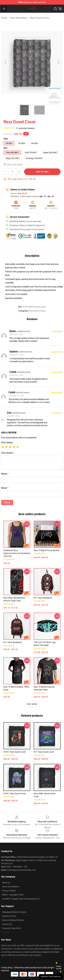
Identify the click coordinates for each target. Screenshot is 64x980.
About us (6, 883)
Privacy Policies (9, 891)
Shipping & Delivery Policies (14, 912)
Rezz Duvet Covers (40, 18)
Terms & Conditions (11, 887)
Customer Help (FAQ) (11, 928)
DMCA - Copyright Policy (13, 895)
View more (32, 704)
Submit (7, 503)
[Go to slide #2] (39, 110)
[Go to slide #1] (25, 110)
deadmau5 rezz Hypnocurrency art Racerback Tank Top (17, 553)
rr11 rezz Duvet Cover (44, 752)
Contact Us (7, 924)
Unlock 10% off (59, 967)
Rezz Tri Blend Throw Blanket (47, 550)
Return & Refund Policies (13, 920)
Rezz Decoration (19, 18)
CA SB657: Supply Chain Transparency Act (21, 899)
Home (4, 18)
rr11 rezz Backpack (43, 598)
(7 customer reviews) (25, 128)
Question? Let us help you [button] (51, 977)
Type (6, 139)
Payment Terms (9, 916)
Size (5, 148)
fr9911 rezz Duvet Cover (15, 752)
